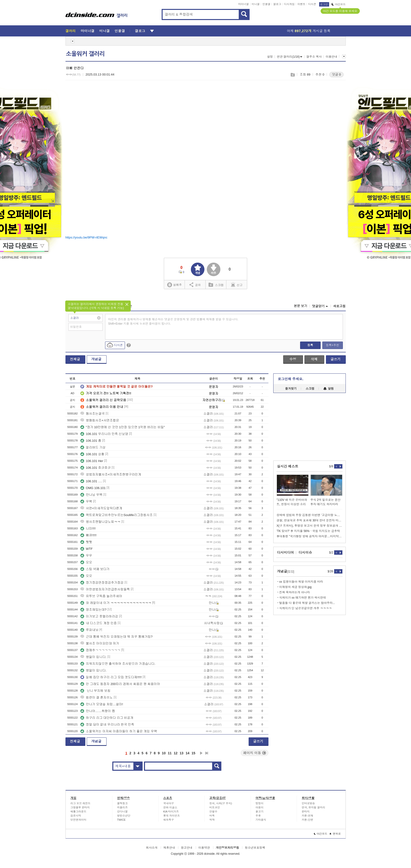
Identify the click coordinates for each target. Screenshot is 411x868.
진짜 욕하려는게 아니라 (295, 592)
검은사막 (76, 816)
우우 (86, 556)
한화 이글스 (170, 807)
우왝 (86, 501)
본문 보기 (301, 306)
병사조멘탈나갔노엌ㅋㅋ (100, 522)
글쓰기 (336, 359)
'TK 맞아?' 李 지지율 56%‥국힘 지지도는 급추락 (308, 531)
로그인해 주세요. (291, 379)
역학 (212, 820)
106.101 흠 (91, 441)
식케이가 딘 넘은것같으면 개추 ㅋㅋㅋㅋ (306, 608)
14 (187, 753)
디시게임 (289, 4)
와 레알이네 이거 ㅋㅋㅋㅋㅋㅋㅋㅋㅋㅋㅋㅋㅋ (116, 603)
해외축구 (169, 820)
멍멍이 (260, 803)
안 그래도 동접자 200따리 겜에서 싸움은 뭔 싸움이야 (120, 684)
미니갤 (256, 4)
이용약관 (204, 848)
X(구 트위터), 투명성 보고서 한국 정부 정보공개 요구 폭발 (310, 526)
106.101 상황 (92, 454)
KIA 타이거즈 (171, 812)
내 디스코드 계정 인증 (99, 623)
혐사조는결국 (93, 414)
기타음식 (261, 820)
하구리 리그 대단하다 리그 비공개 (107, 718)
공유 (195, 285)
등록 (310, 345)
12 (176, 753)
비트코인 (215, 807)
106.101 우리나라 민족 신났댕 (104, 434)
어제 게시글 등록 (309, 31)
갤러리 (71, 31)
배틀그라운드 (79, 812)
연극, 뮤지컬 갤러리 (314, 807)
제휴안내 (169, 848)
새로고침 (339, 306)
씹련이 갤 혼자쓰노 (97, 697)
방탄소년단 (124, 816)
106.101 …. (91, 481)
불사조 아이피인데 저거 (100, 643)
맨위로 (335, 834)
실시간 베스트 (288, 466)
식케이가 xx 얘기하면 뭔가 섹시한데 (303, 598)
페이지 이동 (255, 753)
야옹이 (260, 807)
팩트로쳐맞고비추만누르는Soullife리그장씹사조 (117, 515)
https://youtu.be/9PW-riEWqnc (87, 237)
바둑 (212, 816)
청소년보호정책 (255, 848)
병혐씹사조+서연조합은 (100, 420)
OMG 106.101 (93, 488)
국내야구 (169, 803)
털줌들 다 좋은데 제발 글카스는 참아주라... (307, 603)
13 (182, 753)
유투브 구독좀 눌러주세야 (101, 596)
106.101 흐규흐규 (96, 468)
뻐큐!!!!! (88, 535)
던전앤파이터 (79, 820)
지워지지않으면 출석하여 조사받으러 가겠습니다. (118, 664)
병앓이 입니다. (93, 657)
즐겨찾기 (291, 389)
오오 (86, 562)
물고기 (260, 812)
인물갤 (266, 4)
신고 (237, 285)
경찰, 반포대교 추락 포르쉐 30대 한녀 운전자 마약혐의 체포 (310, 520)
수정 (293, 359)
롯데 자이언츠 (172, 816)
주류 (258, 816)
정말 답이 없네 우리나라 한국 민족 (107, 724)
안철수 (213, 812)
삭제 (314, 359)
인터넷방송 (308, 803)
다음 (201, 753)
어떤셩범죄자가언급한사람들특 (105, 589)
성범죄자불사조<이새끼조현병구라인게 (111, 474)
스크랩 (292, 75)
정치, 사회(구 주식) (221, 803)
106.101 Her (92, 461)
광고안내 (187, 848)
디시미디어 (286, 553)
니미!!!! (88, 528)
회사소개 (152, 848)
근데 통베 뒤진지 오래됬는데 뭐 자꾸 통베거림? (116, 637)
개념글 (96, 359)
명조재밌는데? (93, 610)
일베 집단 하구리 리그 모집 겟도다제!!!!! (111, 677)
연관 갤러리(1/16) (290, 57)
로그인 (324, 4)
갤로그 (277, 4)
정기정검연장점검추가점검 (102, 583)
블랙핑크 (123, 803)
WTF (87, 549)
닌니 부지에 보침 (95, 691)
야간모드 (339, 4)
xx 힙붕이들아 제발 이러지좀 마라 (301, 582)
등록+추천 (332, 345)
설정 (270, 57)
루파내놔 (89, 630)
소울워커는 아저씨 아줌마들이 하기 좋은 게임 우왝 (119, 731)
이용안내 (332, 57)
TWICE (121, 820)
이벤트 (301, 4)
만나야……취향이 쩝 (98, 711)
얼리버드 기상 (93, 447)
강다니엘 (123, 812)
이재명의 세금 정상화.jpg (296, 587)
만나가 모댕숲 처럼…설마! (102, 704)
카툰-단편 (308, 820)
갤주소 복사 (314, 57)
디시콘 (312, 4)
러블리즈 (123, 807)
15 (194, 753)
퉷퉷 (86, 542)
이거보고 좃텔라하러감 (99, 616)
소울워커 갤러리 (85, 54)
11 (170, 753)
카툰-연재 (308, 816)
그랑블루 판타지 (80, 807)
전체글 (75, 359)
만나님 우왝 (91, 495)
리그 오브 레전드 (81, 803)
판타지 (306, 812)
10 (164, 753)
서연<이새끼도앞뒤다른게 (101, 508)
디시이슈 (305, 553)
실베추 (174, 285)
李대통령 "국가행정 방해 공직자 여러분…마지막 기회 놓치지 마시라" (310, 536)
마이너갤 (244, 4)
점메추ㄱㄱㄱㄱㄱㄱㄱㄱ (100, 650)
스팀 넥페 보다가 (95, 569)
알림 (328, 389)
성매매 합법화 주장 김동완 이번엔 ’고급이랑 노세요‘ (310, 515)
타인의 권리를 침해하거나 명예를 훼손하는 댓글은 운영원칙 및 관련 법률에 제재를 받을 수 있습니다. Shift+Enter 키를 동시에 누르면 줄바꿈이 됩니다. (173, 322)
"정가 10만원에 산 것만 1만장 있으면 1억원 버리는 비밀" (123, 427)
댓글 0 (336, 74)
